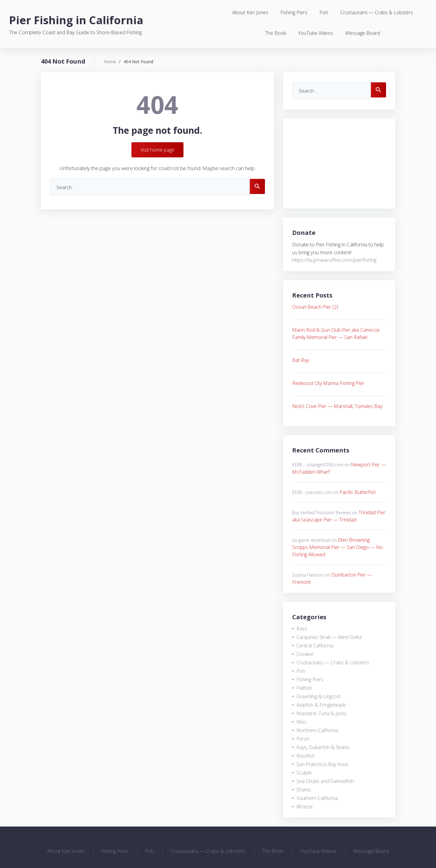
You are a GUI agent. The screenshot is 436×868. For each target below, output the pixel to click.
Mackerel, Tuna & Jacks (321, 713)
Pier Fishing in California (76, 20)
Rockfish (306, 756)
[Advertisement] (339, 163)
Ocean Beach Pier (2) (315, 307)
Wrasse (305, 807)
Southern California (317, 798)
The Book (275, 33)
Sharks (304, 790)
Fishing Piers (294, 12)
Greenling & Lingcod (318, 696)
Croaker (305, 654)
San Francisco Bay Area (322, 764)
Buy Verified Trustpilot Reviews (322, 513)
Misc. (302, 722)
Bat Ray (301, 360)
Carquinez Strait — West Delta (329, 637)
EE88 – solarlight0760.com (318, 465)
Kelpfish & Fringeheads (321, 705)
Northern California (317, 730)
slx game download (311, 540)
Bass (302, 629)
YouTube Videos (315, 33)
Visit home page (157, 150)
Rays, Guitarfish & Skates (323, 747)
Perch (303, 739)
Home (110, 62)
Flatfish (304, 688)
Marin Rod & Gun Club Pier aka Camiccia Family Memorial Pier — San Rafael (336, 334)
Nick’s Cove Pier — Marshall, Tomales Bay (337, 406)
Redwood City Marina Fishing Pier (328, 383)
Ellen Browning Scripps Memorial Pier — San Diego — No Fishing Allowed (338, 547)
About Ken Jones (250, 12)
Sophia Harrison (308, 575)
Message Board (363, 33)
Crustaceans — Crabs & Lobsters (377, 12)
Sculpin (304, 773)
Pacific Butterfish (358, 492)
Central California (315, 646)
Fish (324, 12)
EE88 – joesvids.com (312, 492)
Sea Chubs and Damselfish (325, 781)
